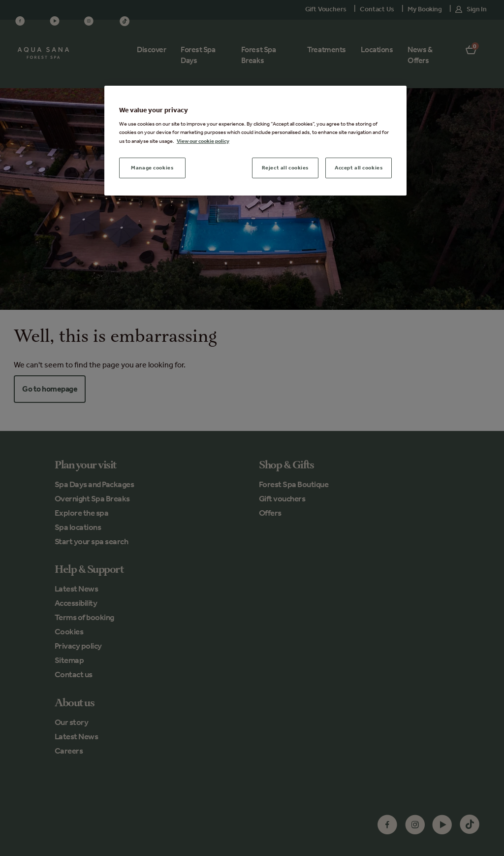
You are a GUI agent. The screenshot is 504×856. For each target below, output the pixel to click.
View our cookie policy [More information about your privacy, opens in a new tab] (203, 141)
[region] (255, 141)
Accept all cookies (359, 167)
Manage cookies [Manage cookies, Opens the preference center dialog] (152, 167)
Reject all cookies (285, 167)
